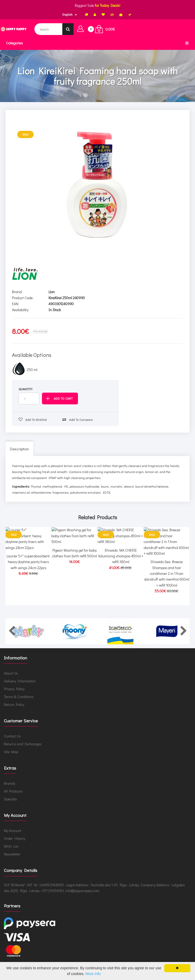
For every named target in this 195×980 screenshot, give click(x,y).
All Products (13, 797)
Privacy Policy (14, 695)
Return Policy (14, 710)
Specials (10, 805)
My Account (13, 837)
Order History (15, 844)
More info (93, 974)
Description (19, 449)
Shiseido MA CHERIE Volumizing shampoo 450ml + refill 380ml (121, 585)
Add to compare (78, 419)
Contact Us (12, 742)
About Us (11, 679)
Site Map (11, 758)
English (67, 14)
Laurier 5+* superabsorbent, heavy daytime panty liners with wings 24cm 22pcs (28, 585)
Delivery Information (20, 687)
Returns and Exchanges (23, 750)
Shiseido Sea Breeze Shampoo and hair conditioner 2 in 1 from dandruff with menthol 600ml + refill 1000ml (167, 590)
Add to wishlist (33, 419)
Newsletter (12, 860)
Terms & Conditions (19, 703)
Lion (52, 292)
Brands (10, 789)
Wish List (11, 852)
